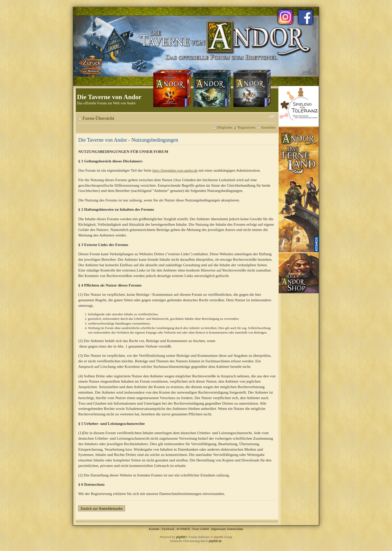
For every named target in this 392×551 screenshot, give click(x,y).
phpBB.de (215, 541)
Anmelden (268, 127)
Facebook (168, 529)
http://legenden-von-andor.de (175, 170)
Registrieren (247, 127)
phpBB (181, 537)
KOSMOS (183, 529)
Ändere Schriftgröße (272, 117)
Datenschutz (235, 529)
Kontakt (154, 529)
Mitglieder (225, 127)
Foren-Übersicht (98, 118)
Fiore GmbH (200, 529)
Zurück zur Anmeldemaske (102, 508)
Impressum (218, 529)
